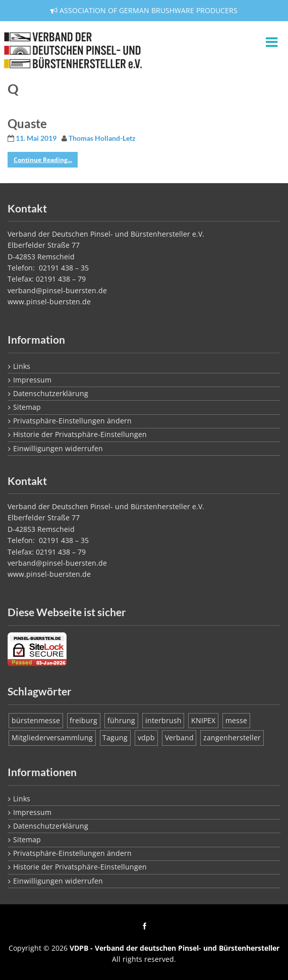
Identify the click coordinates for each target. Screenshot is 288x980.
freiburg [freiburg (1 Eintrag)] (83, 720)
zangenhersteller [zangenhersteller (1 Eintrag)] (232, 738)
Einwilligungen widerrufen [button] (58, 448)
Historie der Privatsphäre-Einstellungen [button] (80, 434)
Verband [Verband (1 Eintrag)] (179, 738)
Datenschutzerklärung (51, 393)
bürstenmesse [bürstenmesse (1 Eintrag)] (36, 720)
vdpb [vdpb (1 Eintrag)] (146, 738)
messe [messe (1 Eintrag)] (236, 720)
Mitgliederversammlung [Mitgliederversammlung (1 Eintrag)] (52, 738)
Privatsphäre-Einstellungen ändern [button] (72, 421)
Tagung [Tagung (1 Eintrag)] (115, 738)
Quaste (27, 123)
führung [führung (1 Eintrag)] (121, 720)
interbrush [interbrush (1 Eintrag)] (163, 720)
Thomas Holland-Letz (102, 138)
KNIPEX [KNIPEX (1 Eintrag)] (203, 720)
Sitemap (27, 407)
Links (22, 366)
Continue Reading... (43, 160)
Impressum (32, 380)
